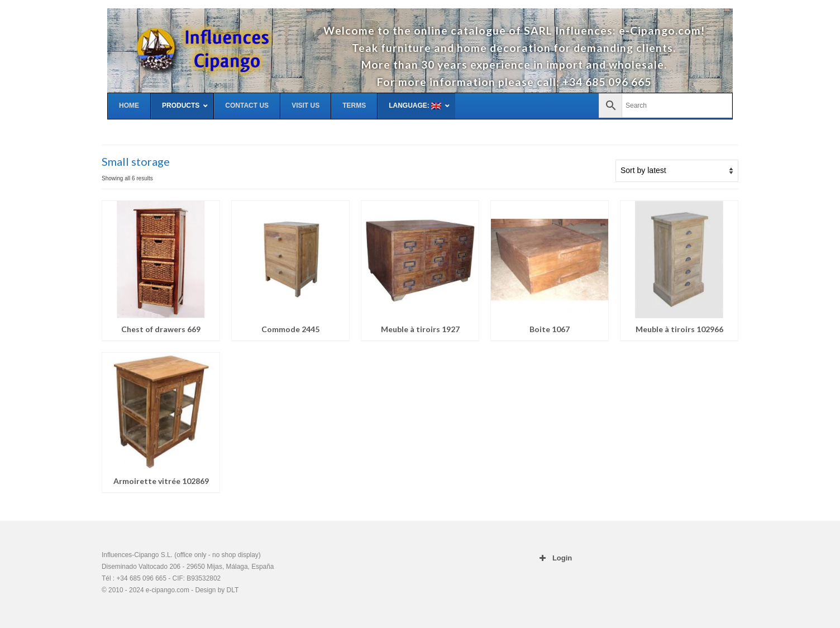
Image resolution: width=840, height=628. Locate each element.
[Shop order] (677, 171)
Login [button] (555, 558)
